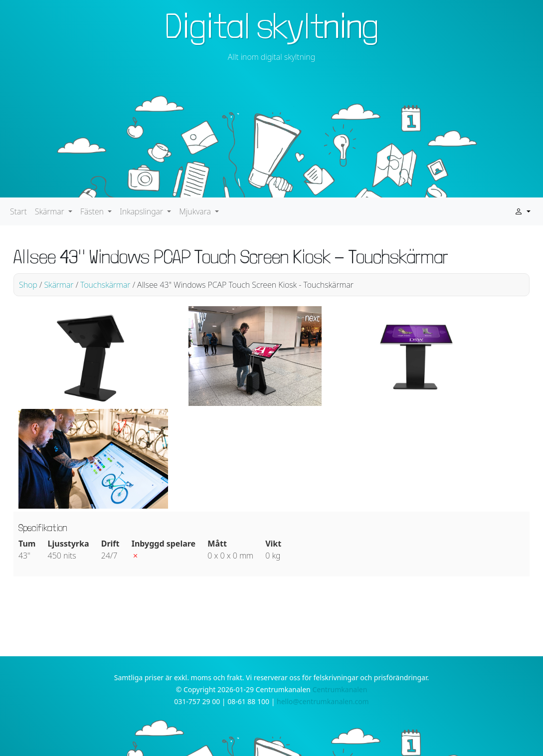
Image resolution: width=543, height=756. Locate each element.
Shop (28, 285)
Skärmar (59, 285)
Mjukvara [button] (196, 211)
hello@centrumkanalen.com (323, 701)
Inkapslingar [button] (142, 211)
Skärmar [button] (51, 211)
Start (18, 211)
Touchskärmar (105, 285)
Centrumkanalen (340, 689)
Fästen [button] (93, 211)
